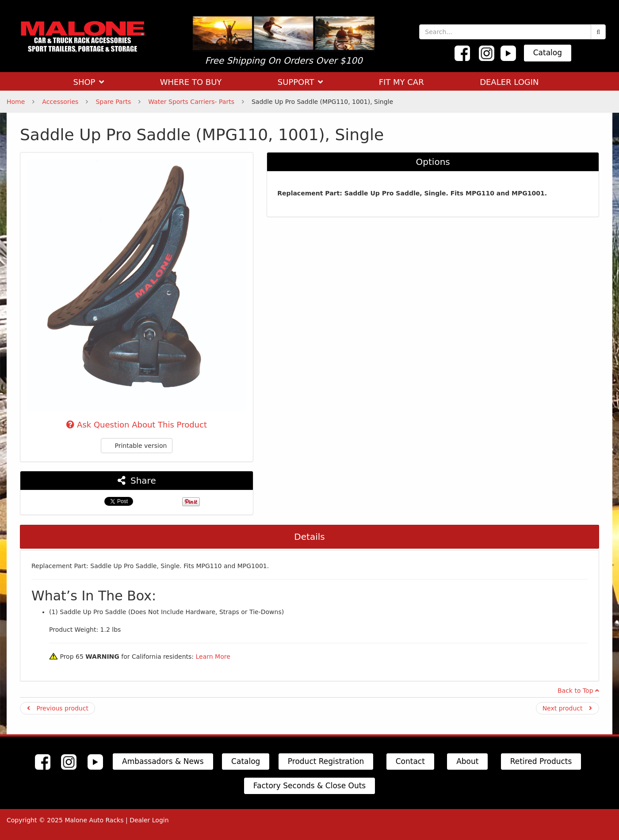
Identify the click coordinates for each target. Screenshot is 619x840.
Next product (567, 708)
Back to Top (578, 691)
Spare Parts (113, 102)
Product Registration (326, 761)
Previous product (58, 708)
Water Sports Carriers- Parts (191, 102)
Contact (410, 761)
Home (16, 102)
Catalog (548, 53)
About (467, 761)
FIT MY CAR (401, 82)
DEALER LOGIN (509, 82)
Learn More (213, 657)
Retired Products (541, 761)
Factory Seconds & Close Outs (309, 786)
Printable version (137, 446)
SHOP (88, 82)
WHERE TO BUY (191, 82)
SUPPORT (300, 82)
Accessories (60, 102)
